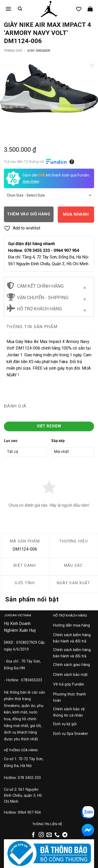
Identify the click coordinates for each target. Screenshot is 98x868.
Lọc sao (11, 441)
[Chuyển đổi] (85, 287)
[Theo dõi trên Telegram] (65, 835)
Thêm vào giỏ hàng (29, 214)
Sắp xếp (58, 441)
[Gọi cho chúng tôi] (57, 835)
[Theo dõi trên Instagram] (41, 835)
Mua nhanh (76, 214)
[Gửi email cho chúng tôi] (49, 835)
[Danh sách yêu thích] (79, 9)
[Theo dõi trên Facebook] (33, 835)
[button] (8, 9)
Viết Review (49, 426)
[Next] (89, 103)
